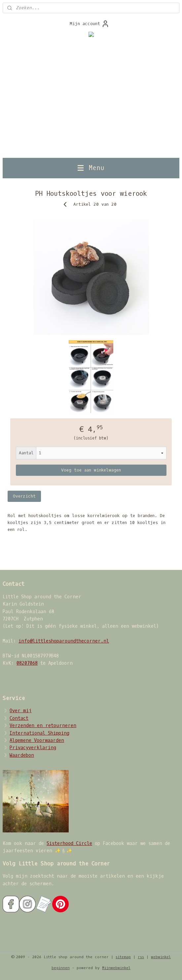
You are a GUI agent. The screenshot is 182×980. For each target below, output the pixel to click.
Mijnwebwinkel (116, 968)
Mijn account (90, 24)
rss (141, 957)
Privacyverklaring (33, 748)
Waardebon (22, 755)
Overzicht (24, 496)
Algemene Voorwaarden (37, 740)
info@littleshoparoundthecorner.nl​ (64, 641)
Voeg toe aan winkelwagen (91, 470)
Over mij (21, 711)
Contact (19, 718)
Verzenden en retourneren (43, 726)
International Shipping (39, 733)
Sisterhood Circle (69, 843)
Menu (91, 168)
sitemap (123, 957)
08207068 (27, 663)
